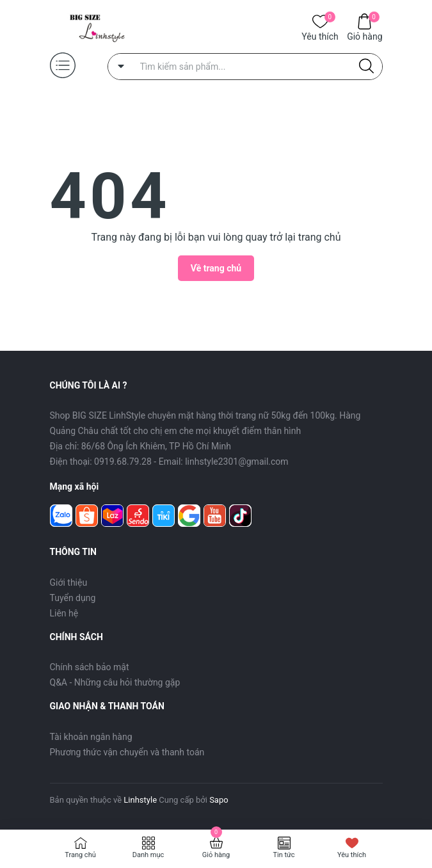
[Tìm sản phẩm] (245, 67)
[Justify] (366, 67)
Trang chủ (80, 855)
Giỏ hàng (364, 36)
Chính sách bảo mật (90, 667)
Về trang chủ (216, 268)
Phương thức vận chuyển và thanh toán (127, 752)
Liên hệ (64, 613)
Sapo (219, 800)
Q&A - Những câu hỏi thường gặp (115, 682)
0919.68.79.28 (123, 462)
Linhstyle (140, 800)
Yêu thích (320, 36)
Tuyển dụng (73, 598)
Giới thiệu (69, 583)
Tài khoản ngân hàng (91, 737)
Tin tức (284, 855)
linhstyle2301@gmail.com (236, 462)
